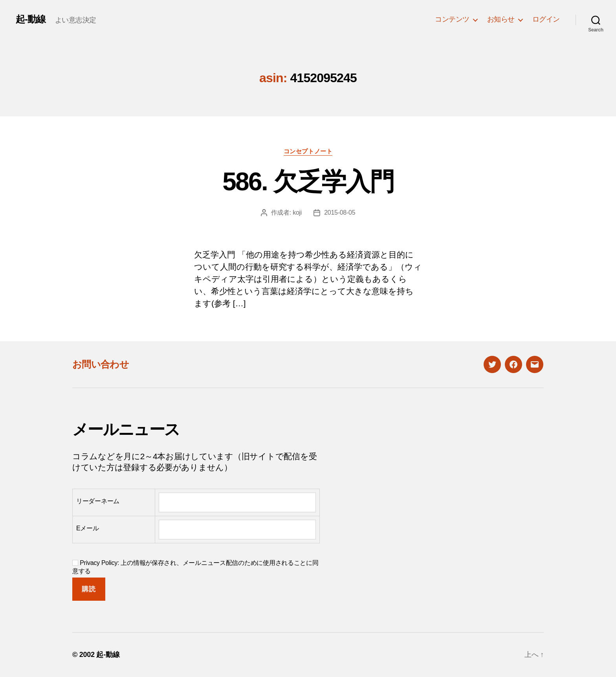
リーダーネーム (98, 501)
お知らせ (501, 19)
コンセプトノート (308, 151)
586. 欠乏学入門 (308, 182)
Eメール (88, 528)
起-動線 (31, 19)
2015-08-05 (340, 212)
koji (297, 212)
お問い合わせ (101, 364)
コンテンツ (452, 19)
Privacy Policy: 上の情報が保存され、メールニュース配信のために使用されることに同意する (195, 567)
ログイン (546, 19)
